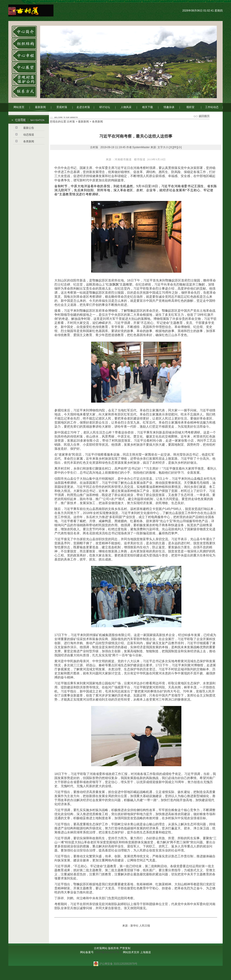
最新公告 (29, 128)
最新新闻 (40, 107)
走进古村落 (83, 107)
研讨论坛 (105, 107)
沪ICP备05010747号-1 (108, 952)
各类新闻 (29, 141)
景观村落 (62, 107)
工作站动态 (212, 107)
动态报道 (29, 135)
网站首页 (19, 107)
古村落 (71, 122)
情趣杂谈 (169, 107)
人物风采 (126, 107)
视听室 (190, 107)
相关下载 (148, 107)
